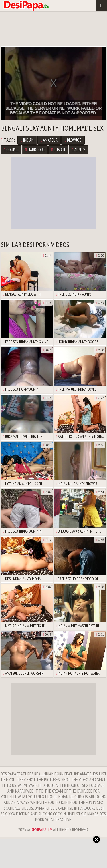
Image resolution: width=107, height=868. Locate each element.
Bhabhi (58, 150)
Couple (11, 150)
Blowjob (73, 140)
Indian (27, 140)
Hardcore (35, 150)
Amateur (49, 140)
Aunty (78, 150)
